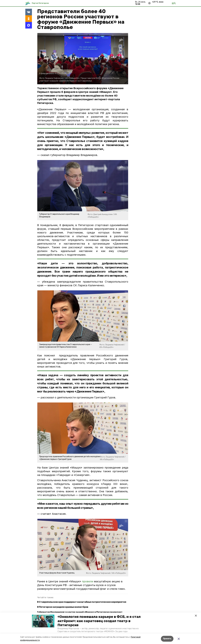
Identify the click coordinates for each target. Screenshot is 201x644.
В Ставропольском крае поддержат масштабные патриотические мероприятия (82, 602)
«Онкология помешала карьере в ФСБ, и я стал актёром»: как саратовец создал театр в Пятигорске (99, 621)
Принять (167, 639)
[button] (43, 621)
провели (88, 581)
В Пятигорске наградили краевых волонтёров (63, 607)
